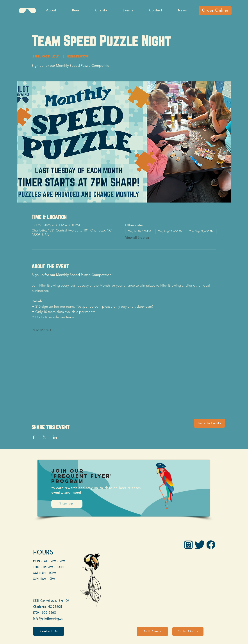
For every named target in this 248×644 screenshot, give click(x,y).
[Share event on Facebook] (34, 437)
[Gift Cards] (152, 631)
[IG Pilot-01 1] (188, 545)
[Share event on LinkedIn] (55, 437)
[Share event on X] (44, 437)
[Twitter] (200, 545)
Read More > (42, 330)
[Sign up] (67, 504)
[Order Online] (215, 11)
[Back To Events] (209, 423)
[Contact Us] (49, 631)
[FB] (211, 545)
